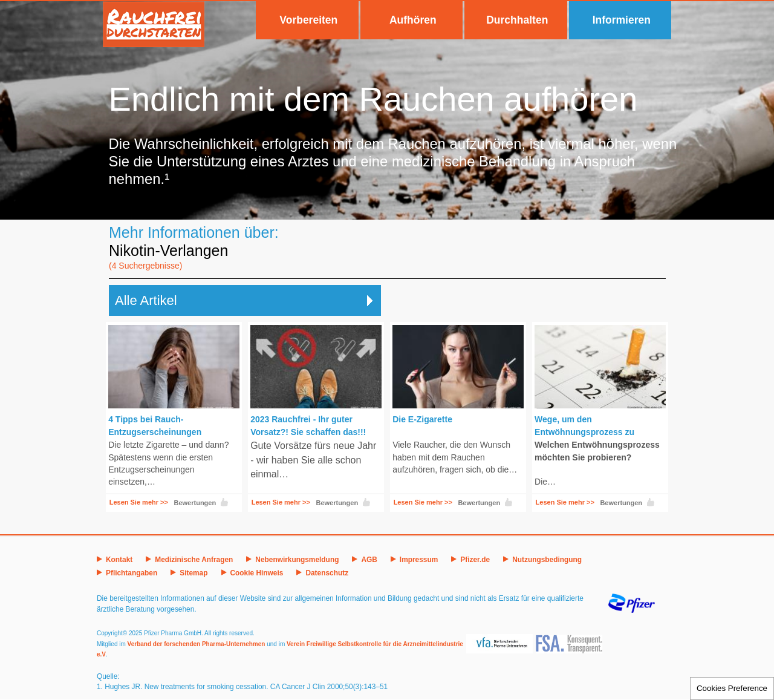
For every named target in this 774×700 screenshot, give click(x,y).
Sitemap (193, 573)
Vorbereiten (308, 20)
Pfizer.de (475, 560)
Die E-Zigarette (422, 419)
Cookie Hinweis (257, 573)
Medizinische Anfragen (194, 560)
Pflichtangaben (132, 573)
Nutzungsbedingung (547, 560)
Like (224, 502)
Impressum (419, 560)
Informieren (622, 20)
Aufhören (413, 20)
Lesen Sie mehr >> (139, 502)
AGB (369, 560)
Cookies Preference (732, 688)
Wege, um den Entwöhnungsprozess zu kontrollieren (584, 432)
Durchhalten (517, 20)
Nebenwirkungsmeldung (297, 560)
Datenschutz (327, 573)
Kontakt (119, 560)
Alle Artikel (146, 300)
